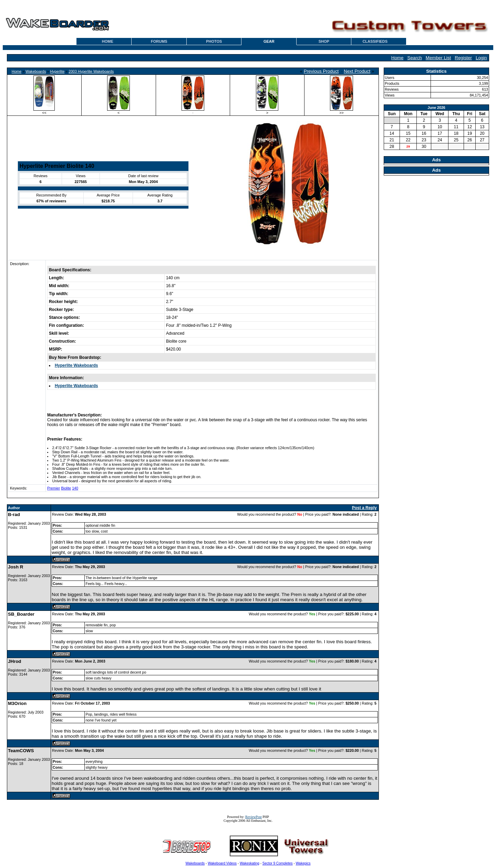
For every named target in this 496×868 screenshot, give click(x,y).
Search (415, 58)
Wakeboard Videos (222, 863)
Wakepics (303, 863)
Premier (54, 488)
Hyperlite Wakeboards (76, 365)
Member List (438, 58)
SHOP (324, 41)
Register (463, 58)
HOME (108, 41)
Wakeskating (250, 863)
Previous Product (321, 71)
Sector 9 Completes (278, 863)
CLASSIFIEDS (375, 41)
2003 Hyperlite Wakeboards (91, 71)
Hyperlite (57, 71)
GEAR (269, 41)
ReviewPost (254, 817)
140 (75, 488)
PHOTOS (214, 41)
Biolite (66, 488)
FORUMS (159, 41)
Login (481, 58)
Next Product (357, 71)
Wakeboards (36, 71)
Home (397, 58)
